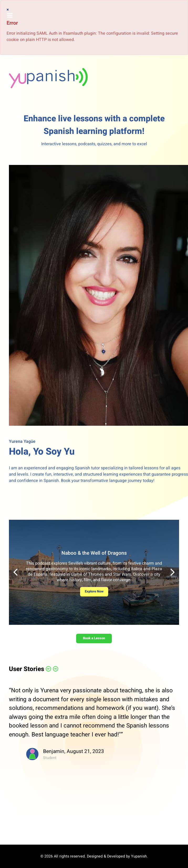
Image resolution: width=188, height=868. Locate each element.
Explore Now (94, 591)
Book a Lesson (94, 638)
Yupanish (139, 856)
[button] (173, 572)
